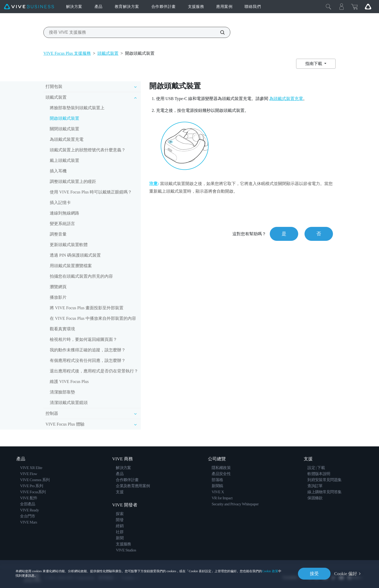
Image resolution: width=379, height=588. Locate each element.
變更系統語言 (62, 224)
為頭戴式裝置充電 (67, 139)
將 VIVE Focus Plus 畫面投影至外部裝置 (87, 308)
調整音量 (58, 234)
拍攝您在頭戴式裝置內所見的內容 (81, 276)
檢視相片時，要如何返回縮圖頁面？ (83, 339)
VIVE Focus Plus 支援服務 (67, 53)
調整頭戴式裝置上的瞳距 (73, 181)
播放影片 (58, 297)
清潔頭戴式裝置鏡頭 (69, 403)
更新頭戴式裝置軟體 (69, 245)
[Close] (328, 7)
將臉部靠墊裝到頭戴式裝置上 (77, 108)
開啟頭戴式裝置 (64, 118)
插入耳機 (58, 171)
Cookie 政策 (270, 571)
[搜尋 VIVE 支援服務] (220, 32)
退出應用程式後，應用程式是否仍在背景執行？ (94, 371)
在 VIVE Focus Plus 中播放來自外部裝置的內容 (93, 318)
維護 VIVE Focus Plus (69, 382)
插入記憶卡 (60, 203)
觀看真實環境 (62, 329)
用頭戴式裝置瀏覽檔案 (71, 266)
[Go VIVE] (368, 7)
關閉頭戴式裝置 (64, 129)
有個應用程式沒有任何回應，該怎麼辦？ (88, 360)
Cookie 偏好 (346, 574)
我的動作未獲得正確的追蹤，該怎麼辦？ (88, 350)
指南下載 (314, 64)
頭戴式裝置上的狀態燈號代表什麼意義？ (88, 150)
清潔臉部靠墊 (62, 392)
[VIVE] (29, 7)
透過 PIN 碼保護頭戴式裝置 (75, 255)
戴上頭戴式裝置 (64, 160)
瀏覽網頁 (58, 287)
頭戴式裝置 (108, 53)
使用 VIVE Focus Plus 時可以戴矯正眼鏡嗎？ (91, 192)
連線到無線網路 (64, 213)
